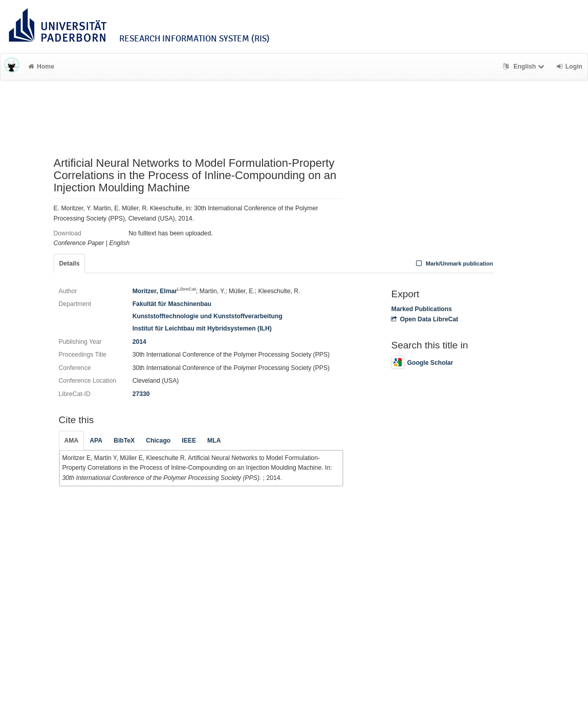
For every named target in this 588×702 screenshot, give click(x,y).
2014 (139, 342)
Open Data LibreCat (424, 319)
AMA (72, 441)
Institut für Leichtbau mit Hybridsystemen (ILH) (202, 328)
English (525, 67)
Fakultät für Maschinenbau (172, 304)
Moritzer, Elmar (164, 291)
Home (41, 67)
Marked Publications (421, 309)
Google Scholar (422, 363)
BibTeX (124, 441)
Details (70, 264)
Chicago (158, 441)
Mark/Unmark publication (453, 264)
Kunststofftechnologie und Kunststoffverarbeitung (208, 316)
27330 (141, 394)
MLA (214, 441)
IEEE (189, 441)
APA (96, 441)
